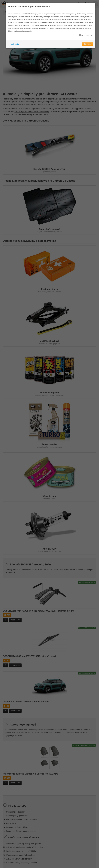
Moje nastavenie (86, 35)
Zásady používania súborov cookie (20, 31)
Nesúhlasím (15, 44)
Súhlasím (88, 44)
